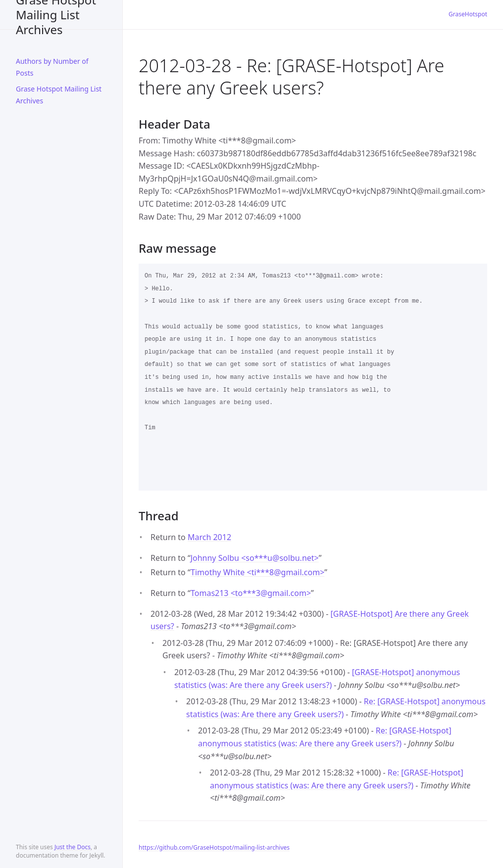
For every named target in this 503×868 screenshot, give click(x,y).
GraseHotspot (468, 14)
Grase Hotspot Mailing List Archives (56, 15)
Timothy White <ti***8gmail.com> (257, 572)
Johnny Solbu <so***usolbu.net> (255, 558)
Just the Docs (73, 847)
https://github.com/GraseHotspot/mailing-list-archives (214, 847)
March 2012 (209, 537)
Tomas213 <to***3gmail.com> (251, 593)
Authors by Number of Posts (52, 67)
